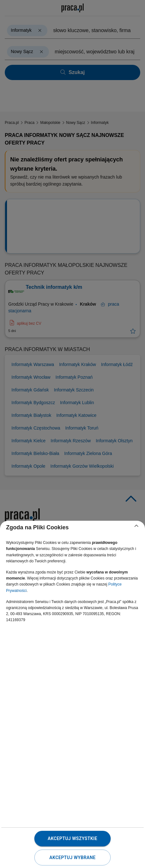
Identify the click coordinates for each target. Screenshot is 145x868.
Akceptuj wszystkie (72, 838)
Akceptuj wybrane (72, 858)
